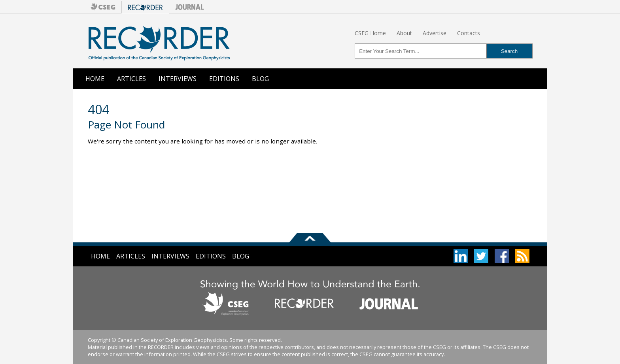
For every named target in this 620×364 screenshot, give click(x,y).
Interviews (178, 79)
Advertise (435, 33)
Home (95, 79)
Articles (131, 79)
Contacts (469, 33)
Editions (224, 79)
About (404, 33)
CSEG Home (370, 33)
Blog (260, 79)
